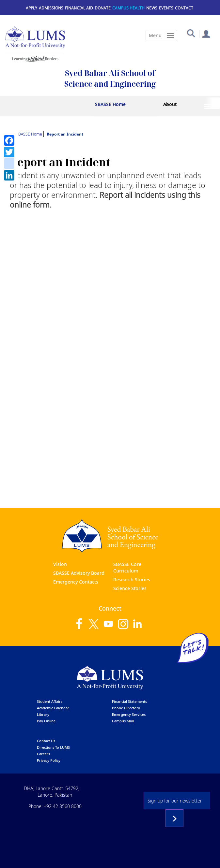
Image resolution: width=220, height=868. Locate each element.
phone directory (126, 708)
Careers (43, 754)
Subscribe (174, 818)
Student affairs (50, 701)
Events (166, 8)
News (152, 8)
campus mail (123, 721)
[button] (191, 33)
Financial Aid (79, 8)
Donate (103, 8)
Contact (184, 8)
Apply (31, 8)
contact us (46, 741)
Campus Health (128, 8)
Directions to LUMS (53, 747)
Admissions (51, 8)
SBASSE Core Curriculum (127, 567)
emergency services (129, 714)
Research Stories (132, 579)
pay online (46, 721)
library (43, 714)
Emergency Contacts (76, 582)
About (170, 104)
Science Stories (130, 588)
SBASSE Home (110, 104)
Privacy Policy (49, 760)
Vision (60, 564)
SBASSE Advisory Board (79, 573)
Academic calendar (53, 708)
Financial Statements (129, 701)
